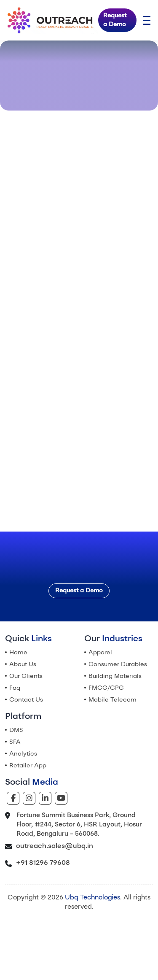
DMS (16, 730)
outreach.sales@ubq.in (55, 846)
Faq (15, 688)
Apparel (100, 653)
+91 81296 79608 (43, 863)
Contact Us (26, 700)
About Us (23, 664)
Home (18, 653)
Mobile (112, 700)
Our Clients (26, 676)
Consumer (118, 664)
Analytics (23, 754)
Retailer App (28, 766)
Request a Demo (115, 20)
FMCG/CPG (106, 688)
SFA (15, 742)
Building (115, 676)
